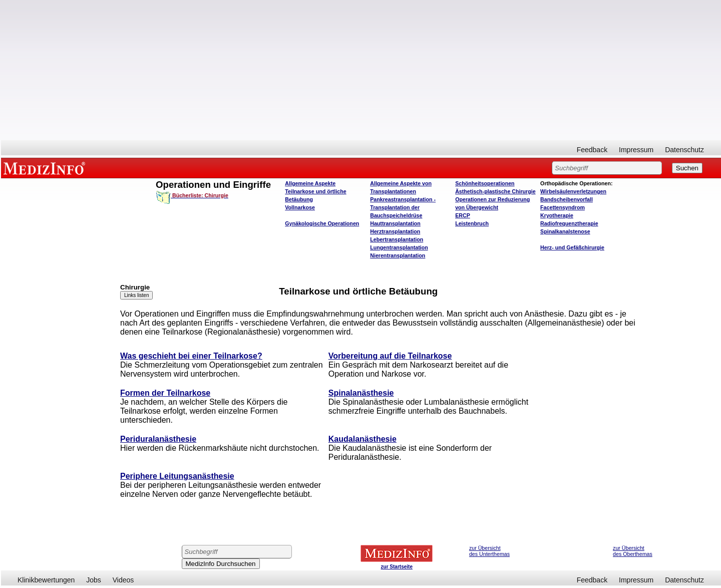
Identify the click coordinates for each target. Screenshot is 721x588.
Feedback (592, 150)
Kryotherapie (557, 215)
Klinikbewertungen (46, 580)
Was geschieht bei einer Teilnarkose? (191, 356)
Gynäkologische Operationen (322, 223)
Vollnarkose (300, 207)
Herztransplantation (395, 231)
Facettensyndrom (563, 207)
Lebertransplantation (397, 239)
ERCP (463, 215)
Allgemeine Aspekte (310, 183)
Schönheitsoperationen (485, 183)
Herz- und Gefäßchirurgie (572, 247)
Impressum (636, 150)
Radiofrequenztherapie (569, 223)
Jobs (94, 580)
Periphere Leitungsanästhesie (177, 476)
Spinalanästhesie (361, 393)
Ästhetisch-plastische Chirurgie (495, 191)
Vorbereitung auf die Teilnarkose (390, 356)
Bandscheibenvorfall (567, 199)
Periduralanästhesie (158, 439)
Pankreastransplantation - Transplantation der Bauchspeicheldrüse (403, 207)
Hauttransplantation (395, 223)
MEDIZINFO (46, 168)
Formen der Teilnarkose (165, 393)
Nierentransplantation (398, 255)
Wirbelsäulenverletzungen (573, 191)
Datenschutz (684, 150)
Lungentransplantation (399, 247)
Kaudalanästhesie (363, 439)
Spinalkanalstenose (565, 231)
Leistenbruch (472, 223)
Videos (123, 580)
